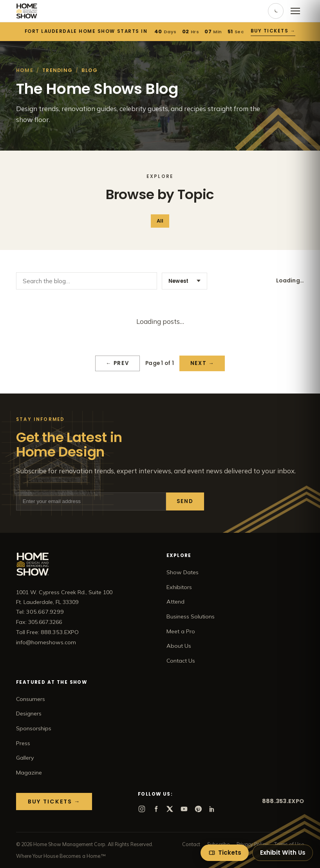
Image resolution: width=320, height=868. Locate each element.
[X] (170, 809)
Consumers (31, 699)
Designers (29, 713)
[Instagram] (142, 809)
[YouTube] (184, 809)
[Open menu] (295, 11)
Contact (191, 844)
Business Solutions (191, 616)
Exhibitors (179, 587)
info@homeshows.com (46, 642)
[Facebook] (156, 809)
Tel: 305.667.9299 (40, 612)
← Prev (117, 363)
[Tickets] (225, 853)
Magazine (29, 773)
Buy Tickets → (273, 31)
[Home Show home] (27, 11)
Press (23, 743)
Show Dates (183, 572)
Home (25, 70)
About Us (179, 646)
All (160, 221)
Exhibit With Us (283, 853)
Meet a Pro (181, 631)
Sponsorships (34, 728)
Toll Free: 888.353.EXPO (47, 632)
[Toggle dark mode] (276, 11)
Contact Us (181, 661)
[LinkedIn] (212, 809)
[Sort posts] (184, 281)
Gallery (25, 758)
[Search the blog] (87, 281)
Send (185, 501)
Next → (202, 363)
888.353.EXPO (283, 801)
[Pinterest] (198, 809)
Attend (175, 602)
